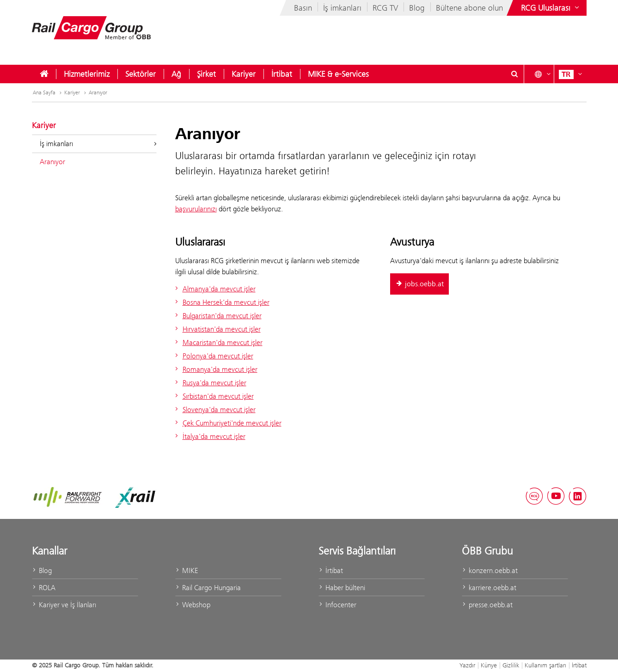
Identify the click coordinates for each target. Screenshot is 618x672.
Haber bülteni (342, 588)
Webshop (193, 605)
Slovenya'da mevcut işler (214, 410)
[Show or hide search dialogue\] (515, 74)
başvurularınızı (196, 209)
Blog (417, 8)
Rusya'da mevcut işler (210, 383)
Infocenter (337, 605)
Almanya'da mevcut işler (214, 289)
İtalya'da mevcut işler (209, 436)
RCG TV (385, 8)
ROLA (44, 588)
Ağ (176, 74)
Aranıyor (98, 92)
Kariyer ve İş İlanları (64, 605)
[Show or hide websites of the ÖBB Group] (551, 8)
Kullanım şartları (545, 665)
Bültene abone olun (469, 8)
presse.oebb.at (487, 605)
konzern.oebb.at (490, 570)
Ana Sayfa (48, 92)
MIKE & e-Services (338, 74)
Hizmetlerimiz (87, 74)
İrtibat (282, 74)
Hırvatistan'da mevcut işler (217, 329)
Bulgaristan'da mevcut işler (217, 316)
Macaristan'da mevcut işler (218, 342)
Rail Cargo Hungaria (208, 588)
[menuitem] (44, 74)
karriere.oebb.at (489, 588)
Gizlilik (511, 665)
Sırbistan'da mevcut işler (213, 396)
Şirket (206, 74)
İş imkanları (342, 8)
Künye (489, 665)
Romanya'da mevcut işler (215, 369)
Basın (303, 8)
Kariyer (244, 74)
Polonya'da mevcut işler (213, 356)
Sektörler (141, 74)
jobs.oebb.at (419, 284)
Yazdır (467, 665)
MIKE (187, 570)
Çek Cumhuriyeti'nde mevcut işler (227, 423)
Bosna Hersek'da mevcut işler (221, 302)
